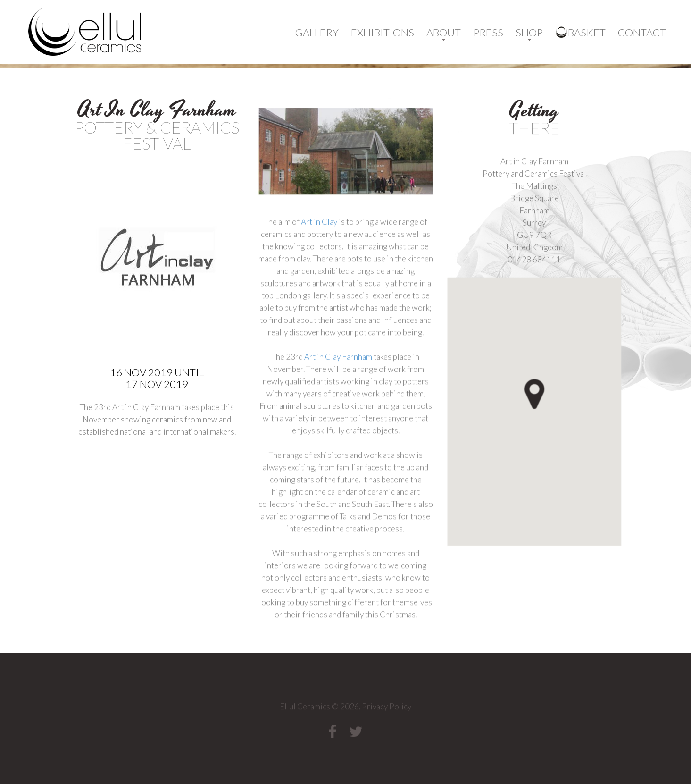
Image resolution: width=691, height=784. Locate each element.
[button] (551, 418)
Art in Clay (318, 247)
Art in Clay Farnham (338, 382)
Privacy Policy (387, 709)
